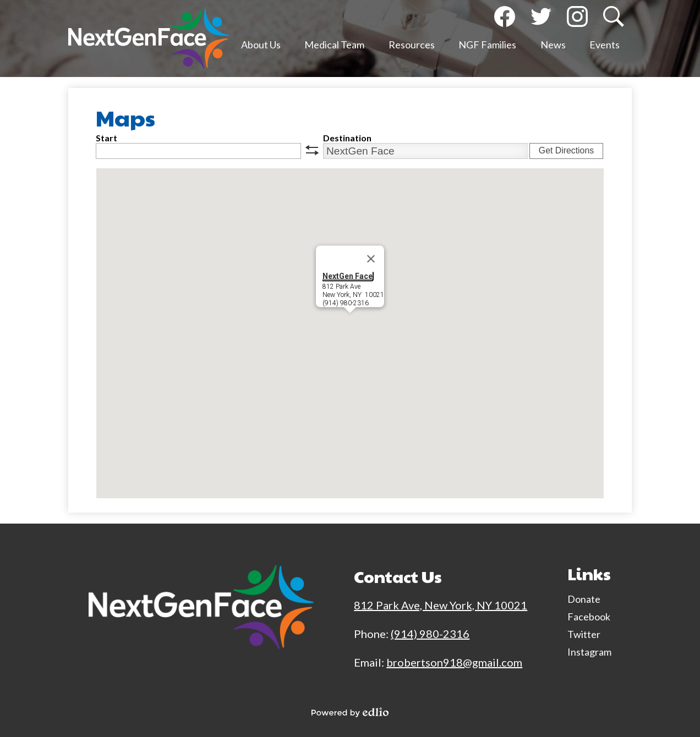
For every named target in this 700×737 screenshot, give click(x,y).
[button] (261, 47)
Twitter (541, 19)
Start (106, 138)
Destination (347, 138)
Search (612, 19)
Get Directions (566, 150)
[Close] (371, 259)
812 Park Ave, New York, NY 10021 (441, 605)
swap (312, 150)
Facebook (505, 19)
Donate (584, 599)
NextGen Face (348, 276)
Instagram (577, 19)
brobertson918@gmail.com (454, 662)
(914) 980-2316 (430, 634)
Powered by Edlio (350, 712)
